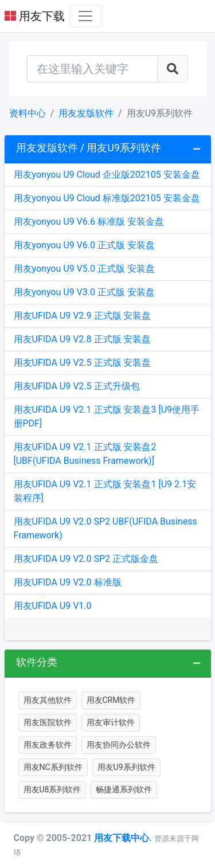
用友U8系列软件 (52, 789)
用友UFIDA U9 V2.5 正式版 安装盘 (83, 363)
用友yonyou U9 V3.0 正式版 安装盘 (84, 292)
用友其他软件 (48, 700)
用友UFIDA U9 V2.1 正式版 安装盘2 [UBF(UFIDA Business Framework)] (85, 454)
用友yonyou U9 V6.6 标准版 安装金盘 (89, 222)
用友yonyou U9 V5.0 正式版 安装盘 (84, 269)
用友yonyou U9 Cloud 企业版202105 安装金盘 (107, 175)
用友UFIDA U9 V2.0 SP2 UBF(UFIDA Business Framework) (105, 528)
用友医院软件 (48, 722)
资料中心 (28, 113)
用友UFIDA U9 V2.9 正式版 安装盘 (83, 316)
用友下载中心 (122, 838)
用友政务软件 (48, 745)
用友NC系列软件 (53, 767)
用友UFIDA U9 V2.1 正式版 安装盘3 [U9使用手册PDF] (107, 417)
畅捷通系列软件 (124, 789)
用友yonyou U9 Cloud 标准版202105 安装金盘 (107, 198)
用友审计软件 (111, 722)
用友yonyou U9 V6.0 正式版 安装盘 (84, 245)
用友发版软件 (86, 113)
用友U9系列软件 (126, 767)
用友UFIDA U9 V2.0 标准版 (68, 582)
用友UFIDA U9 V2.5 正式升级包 (77, 386)
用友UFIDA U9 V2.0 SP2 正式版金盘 (86, 559)
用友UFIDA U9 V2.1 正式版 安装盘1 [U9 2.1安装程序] (105, 491)
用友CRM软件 (111, 700)
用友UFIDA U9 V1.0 (53, 606)
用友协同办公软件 (119, 745)
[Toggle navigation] (85, 16)
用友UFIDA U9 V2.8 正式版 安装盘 (83, 339)
